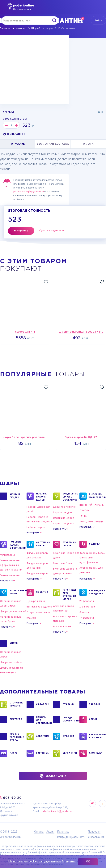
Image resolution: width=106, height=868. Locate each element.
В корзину (21, 231)
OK (102, 803)
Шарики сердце (62, 512)
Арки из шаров (62, 626)
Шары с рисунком (64, 523)
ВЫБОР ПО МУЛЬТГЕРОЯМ (96, 496)
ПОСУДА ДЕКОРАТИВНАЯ (70, 720)
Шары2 (36, 28)
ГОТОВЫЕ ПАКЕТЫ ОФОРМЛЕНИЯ (17, 545)
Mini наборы (7, 555)
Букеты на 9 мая (63, 563)
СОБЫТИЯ (42, 592)
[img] (1, 7)
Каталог (21, 28)
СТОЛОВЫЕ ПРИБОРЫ (16, 705)
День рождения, (36, 601)
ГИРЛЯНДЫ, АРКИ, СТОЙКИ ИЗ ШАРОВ (70, 594)
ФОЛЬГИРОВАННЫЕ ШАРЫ (17, 592)
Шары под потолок (65, 507)
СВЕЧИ (93, 720)
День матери (87, 607)
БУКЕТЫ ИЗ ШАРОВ (69, 544)
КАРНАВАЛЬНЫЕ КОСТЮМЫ (96, 736)
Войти (98, 20)
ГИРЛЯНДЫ (43, 753)
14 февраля (87, 618)
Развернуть (33, 533)
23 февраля (87, 601)
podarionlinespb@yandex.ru (29, 192)
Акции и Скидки (15, 496)
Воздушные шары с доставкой (70, 497)
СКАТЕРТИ (16, 720)
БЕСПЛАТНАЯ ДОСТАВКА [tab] (53, 144)
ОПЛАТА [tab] (88, 144)
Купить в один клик (52, 231)
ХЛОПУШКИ (96, 753)
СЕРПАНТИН (70, 753)
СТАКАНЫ (68, 705)
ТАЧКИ (83, 516)
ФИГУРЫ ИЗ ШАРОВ (43, 544)
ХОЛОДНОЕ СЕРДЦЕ (91, 522)
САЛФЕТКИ (43, 705)
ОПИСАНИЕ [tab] (18, 144)
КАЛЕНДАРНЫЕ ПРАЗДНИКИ (96, 592)
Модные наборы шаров (41, 497)
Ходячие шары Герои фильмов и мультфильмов (92, 558)
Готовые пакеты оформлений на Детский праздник (11, 565)
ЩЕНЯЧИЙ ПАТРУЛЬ (92, 505)
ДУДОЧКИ (68, 736)
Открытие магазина (38, 612)
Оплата (39, 832)
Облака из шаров (64, 518)
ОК (88, 861)
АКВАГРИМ (42, 736)
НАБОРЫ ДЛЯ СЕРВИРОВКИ (43, 720)
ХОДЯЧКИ (95, 544)
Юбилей (31, 618)
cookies (33, 861)
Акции (50, 832)
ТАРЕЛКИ (94, 705)
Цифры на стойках (11, 662)
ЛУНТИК (84, 510)
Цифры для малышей (13, 611)
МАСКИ (14, 753)
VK (92, 803)
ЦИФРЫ (14, 643)
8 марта (84, 612)
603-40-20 (12, 798)
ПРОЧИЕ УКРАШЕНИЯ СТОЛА (17, 737)
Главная (5, 28)
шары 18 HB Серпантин (60, 28)
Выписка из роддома (39, 607)
